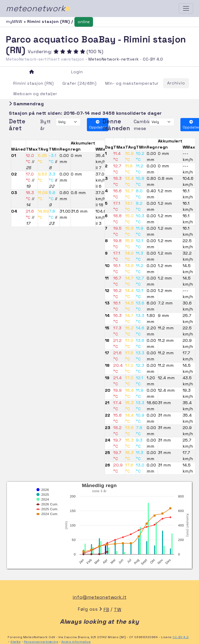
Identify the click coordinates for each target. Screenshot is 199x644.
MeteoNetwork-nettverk (114, 59)
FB (106, 610)
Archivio (176, 83)
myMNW (15, 21)
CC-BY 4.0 (153, 59)
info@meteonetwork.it (100, 597)
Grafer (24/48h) (79, 83)
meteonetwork (38, 8)
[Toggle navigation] (186, 8)
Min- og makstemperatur (132, 83)
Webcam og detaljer (35, 94)
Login (77, 72)
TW (118, 610)
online (84, 22)
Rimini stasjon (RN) (34, 83)
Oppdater (98, 125)
